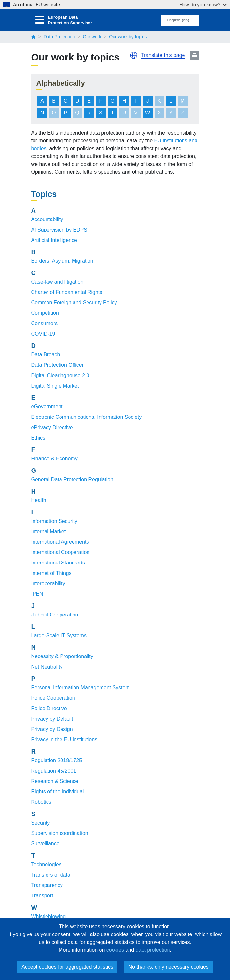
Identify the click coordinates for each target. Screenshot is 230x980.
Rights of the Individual (58, 792)
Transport (42, 896)
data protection (153, 950)
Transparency (47, 885)
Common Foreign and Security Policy (74, 303)
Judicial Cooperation (55, 615)
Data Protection (59, 37)
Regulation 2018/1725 (57, 760)
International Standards (58, 563)
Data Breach (46, 355)
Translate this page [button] (163, 55)
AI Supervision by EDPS (59, 230)
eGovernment (47, 407)
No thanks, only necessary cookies (169, 967)
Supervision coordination (60, 833)
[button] (134, 55)
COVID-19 (43, 334)
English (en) (178, 20)
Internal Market (49, 531)
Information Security (54, 521)
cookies (115, 950)
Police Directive (49, 708)
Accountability (47, 219)
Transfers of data (51, 875)
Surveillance (45, 844)
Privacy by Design (52, 729)
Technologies (46, 864)
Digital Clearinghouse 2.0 (60, 375)
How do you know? (203, 4)
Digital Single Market (55, 386)
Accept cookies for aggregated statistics (67, 967)
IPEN (37, 594)
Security (41, 823)
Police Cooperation (53, 698)
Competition (45, 313)
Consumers (45, 323)
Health (39, 500)
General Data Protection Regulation (72, 479)
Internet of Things (51, 573)
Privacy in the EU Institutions (64, 740)
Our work (92, 37)
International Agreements (60, 542)
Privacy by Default (52, 719)
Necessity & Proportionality (62, 656)
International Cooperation (61, 552)
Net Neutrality (47, 667)
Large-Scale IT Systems (59, 636)
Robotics (41, 802)
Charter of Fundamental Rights (67, 292)
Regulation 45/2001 (54, 771)
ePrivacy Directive (52, 427)
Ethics (38, 438)
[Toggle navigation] (40, 20)
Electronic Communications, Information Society (87, 417)
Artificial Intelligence (54, 240)
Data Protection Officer (58, 365)
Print (195, 56)
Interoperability (48, 583)
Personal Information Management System (81, 688)
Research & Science (55, 781)
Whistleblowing (49, 916)
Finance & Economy (54, 459)
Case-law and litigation (57, 282)
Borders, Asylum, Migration (62, 261)
